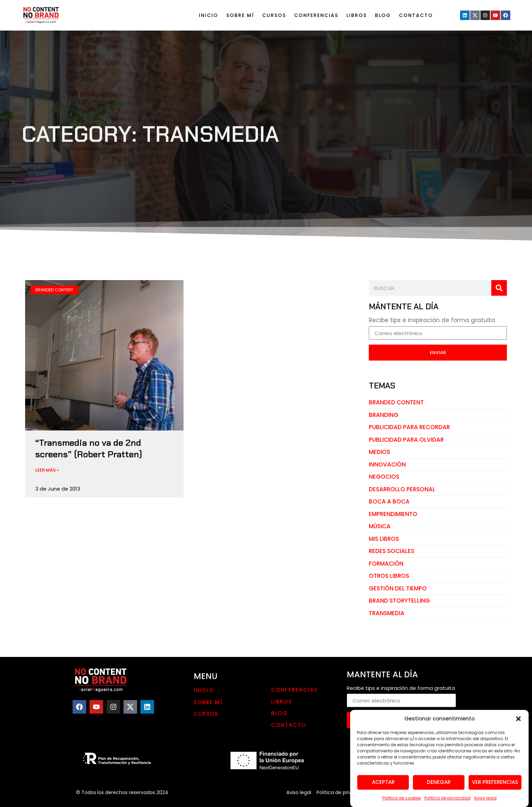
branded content (396, 402)
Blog (383, 15)
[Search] (499, 288)
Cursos (274, 15)
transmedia (387, 613)
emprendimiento (393, 514)
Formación (386, 564)
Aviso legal (299, 792)
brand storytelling (399, 601)
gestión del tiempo (398, 588)
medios (379, 452)
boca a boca (389, 501)
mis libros (384, 539)
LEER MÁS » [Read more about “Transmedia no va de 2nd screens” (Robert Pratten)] (47, 470)
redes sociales (392, 551)
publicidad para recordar (409, 427)
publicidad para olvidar (406, 440)
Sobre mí (240, 15)
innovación (387, 464)
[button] (518, 737)
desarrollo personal (402, 489)
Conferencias (316, 15)
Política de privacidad (342, 792)
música (380, 526)
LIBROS (357, 15)
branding (384, 415)
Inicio (208, 15)
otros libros (389, 576)
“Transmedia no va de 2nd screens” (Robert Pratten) (89, 448)
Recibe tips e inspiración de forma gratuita (432, 321)
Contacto (416, 15)
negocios (384, 477)
